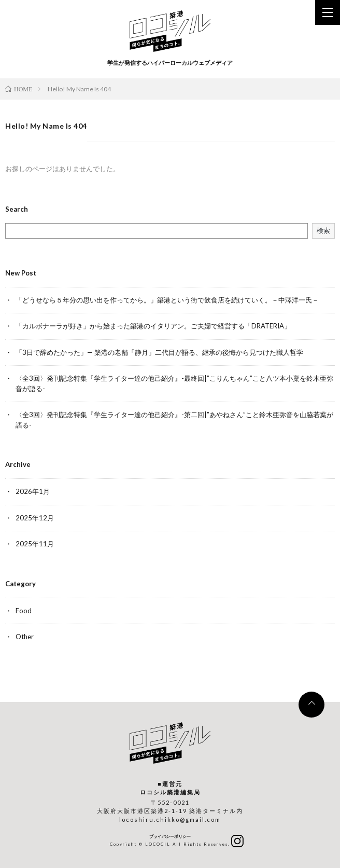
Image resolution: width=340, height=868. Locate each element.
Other (25, 637)
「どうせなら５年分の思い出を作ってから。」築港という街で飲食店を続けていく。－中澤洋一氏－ (167, 300)
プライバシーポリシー (170, 836)
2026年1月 (33, 491)
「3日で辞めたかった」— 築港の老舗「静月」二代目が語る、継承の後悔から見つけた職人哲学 (159, 352)
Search (17, 209)
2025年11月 (35, 544)
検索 (323, 230)
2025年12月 (35, 518)
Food (24, 611)
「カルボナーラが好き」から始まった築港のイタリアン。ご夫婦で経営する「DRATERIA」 (153, 326)
